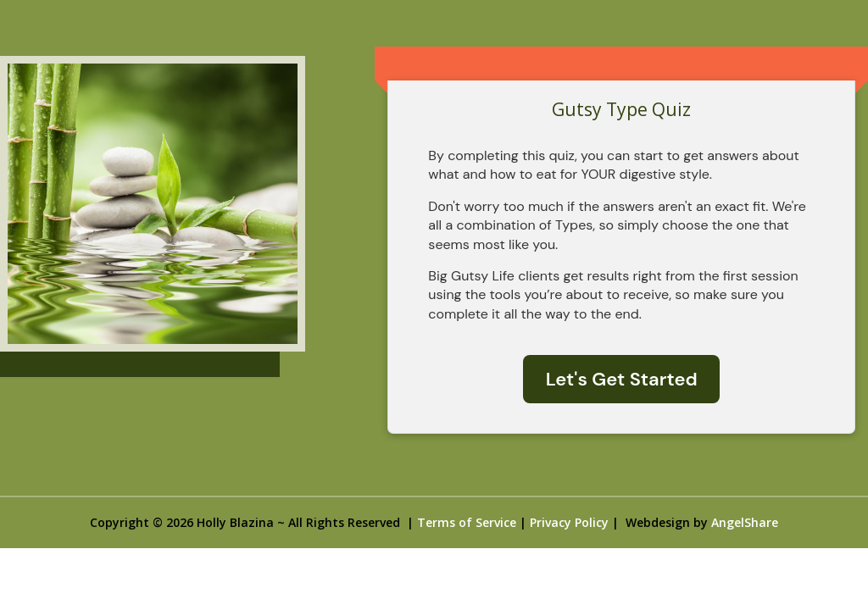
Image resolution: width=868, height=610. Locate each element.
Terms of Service (467, 522)
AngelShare (745, 522)
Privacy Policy (569, 522)
